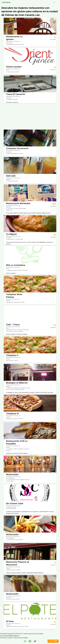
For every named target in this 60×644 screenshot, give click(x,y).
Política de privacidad (21, 638)
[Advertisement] (30, 116)
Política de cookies (6, 638)
